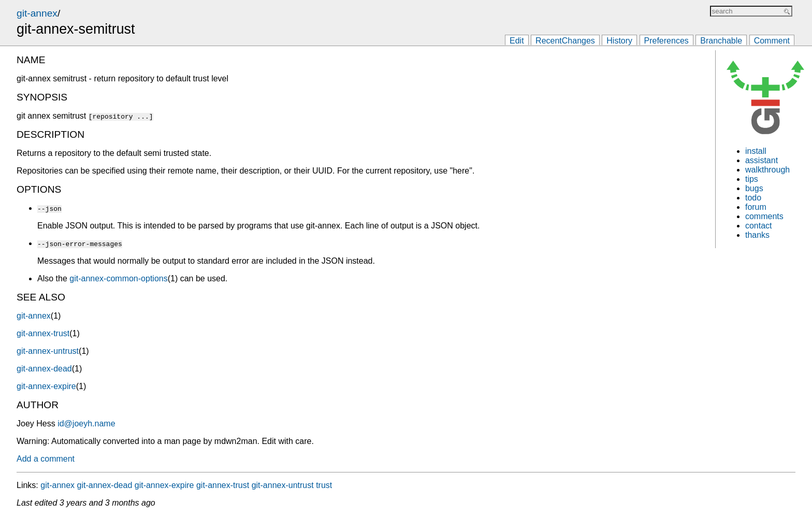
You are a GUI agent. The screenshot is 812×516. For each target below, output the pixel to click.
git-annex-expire (46, 386)
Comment (772, 41)
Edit (517, 41)
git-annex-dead (44, 369)
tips (752, 179)
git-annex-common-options (118, 278)
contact (759, 226)
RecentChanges (565, 41)
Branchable (721, 41)
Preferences (666, 41)
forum (756, 207)
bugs (754, 188)
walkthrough (767, 170)
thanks (757, 235)
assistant (762, 160)
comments (764, 216)
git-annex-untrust (48, 351)
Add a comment (46, 459)
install (756, 151)
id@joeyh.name (86, 424)
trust (324, 485)
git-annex (37, 13)
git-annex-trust (43, 333)
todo (753, 198)
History (619, 41)
